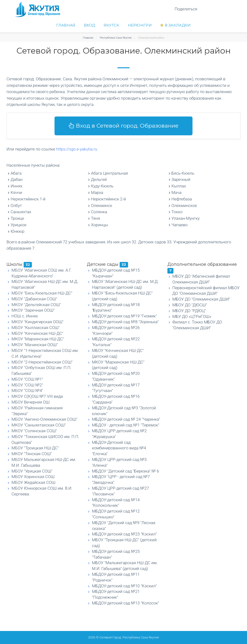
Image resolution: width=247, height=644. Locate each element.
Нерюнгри (140, 25)
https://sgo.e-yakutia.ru (77, 149)
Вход (90, 25)
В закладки (175, 25)
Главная (66, 25)
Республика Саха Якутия (116, 38)
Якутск (112, 25)
